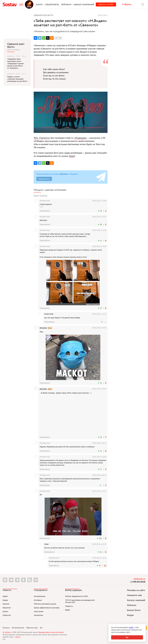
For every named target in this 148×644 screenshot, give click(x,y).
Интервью (38, 600)
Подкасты (69, 606)
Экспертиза (39, 615)
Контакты (6, 628)
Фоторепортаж (40, 596)
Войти (36, 195)
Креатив (6, 604)
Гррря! (72, 156)
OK (127, 637)
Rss (41, 628)
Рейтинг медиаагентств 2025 (77, 596)
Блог (50, 328)
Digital (5, 596)
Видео (68, 610)
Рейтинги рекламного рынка (45, 604)
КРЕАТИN (43, 328)
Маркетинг (7, 608)
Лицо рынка (39, 611)
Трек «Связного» (42, 138)
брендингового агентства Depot (51, 632)
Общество (7, 615)
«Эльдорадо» (80, 138)
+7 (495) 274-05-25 (138, 582)
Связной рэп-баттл (16, 45)
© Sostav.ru (7, 632)
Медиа (5, 600)
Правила (43, 195)
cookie (131, 627)
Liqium (18, 637)
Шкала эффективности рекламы (47, 608)
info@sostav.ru (139, 579)
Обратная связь (32, 628)
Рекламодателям (18, 628)
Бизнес (6, 611)
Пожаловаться (45, 211)
